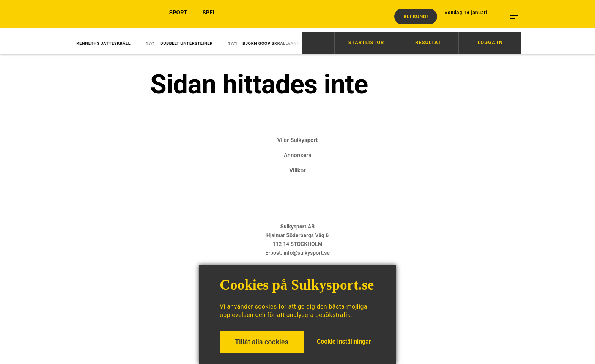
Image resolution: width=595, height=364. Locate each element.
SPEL (209, 16)
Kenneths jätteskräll (100, 43)
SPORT (178, 16)
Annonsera (297, 155)
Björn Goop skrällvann (267, 43)
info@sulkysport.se (307, 253)
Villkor (297, 170)
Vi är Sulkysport (298, 140)
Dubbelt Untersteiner (183, 43)
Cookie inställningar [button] (344, 341)
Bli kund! (416, 17)
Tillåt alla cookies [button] (262, 342)
